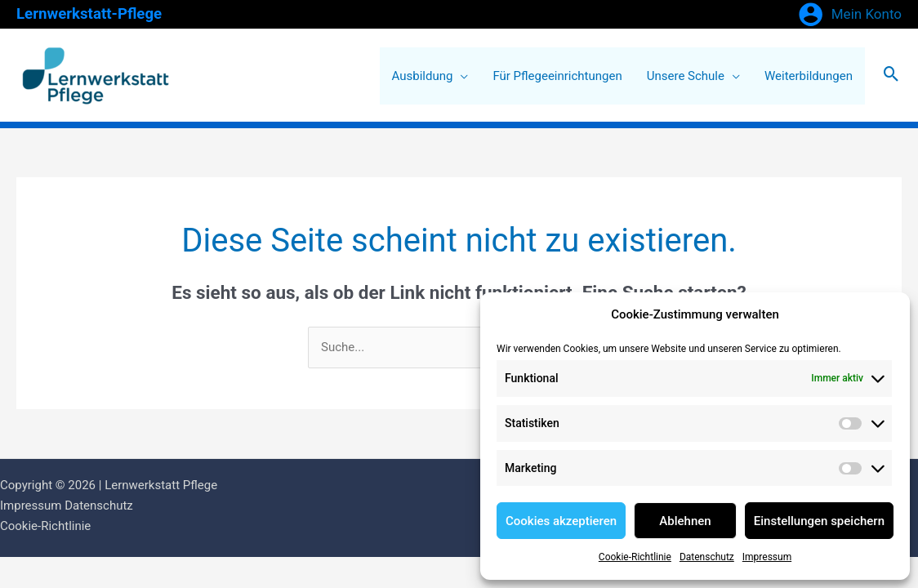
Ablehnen (685, 521)
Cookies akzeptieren (561, 521)
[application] (460, 76)
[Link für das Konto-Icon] (850, 14)
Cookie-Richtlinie (635, 557)
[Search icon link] (891, 76)
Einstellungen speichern (819, 521)
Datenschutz (707, 557)
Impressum (767, 557)
